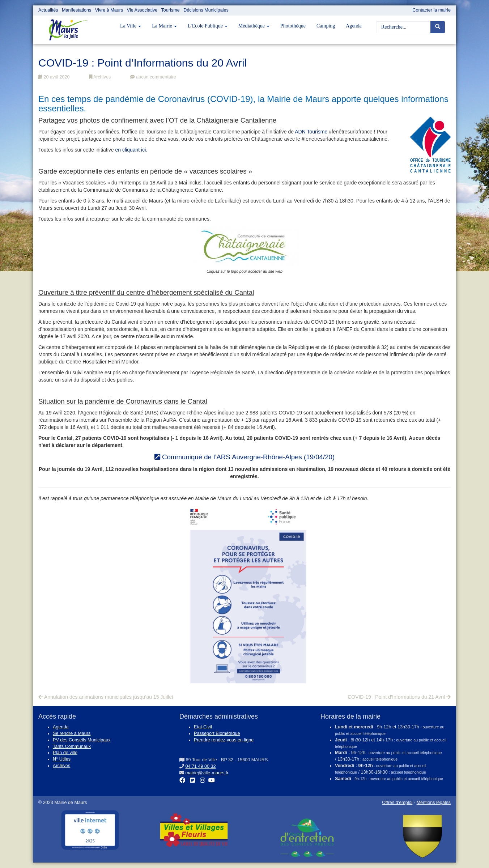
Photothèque (293, 26)
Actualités (48, 10)
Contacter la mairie (431, 10)
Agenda (354, 26)
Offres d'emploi (397, 803)
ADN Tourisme (311, 132)
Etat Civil (203, 727)
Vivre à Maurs (109, 10)
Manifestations (76, 10)
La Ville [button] (131, 26)
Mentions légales (433, 803)
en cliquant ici (130, 150)
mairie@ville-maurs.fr (207, 773)
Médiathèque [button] (254, 26)
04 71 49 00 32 (201, 766)
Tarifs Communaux (72, 746)
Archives (100, 77)
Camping (326, 26)
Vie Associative (142, 10)
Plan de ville (65, 753)
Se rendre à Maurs (72, 733)
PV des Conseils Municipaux (82, 740)
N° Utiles (62, 759)
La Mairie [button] (164, 26)
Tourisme (171, 10)
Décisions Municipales (206, 10)
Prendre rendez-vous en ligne (224, 740)
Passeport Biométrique (217, 733)
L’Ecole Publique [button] (208, 26)
